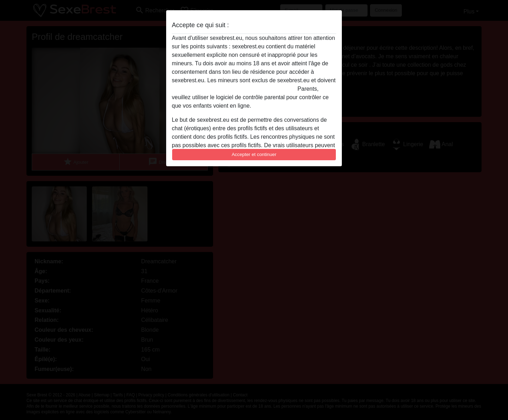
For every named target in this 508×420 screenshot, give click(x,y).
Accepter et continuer (254, 154)
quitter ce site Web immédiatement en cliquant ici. (234, 89)
